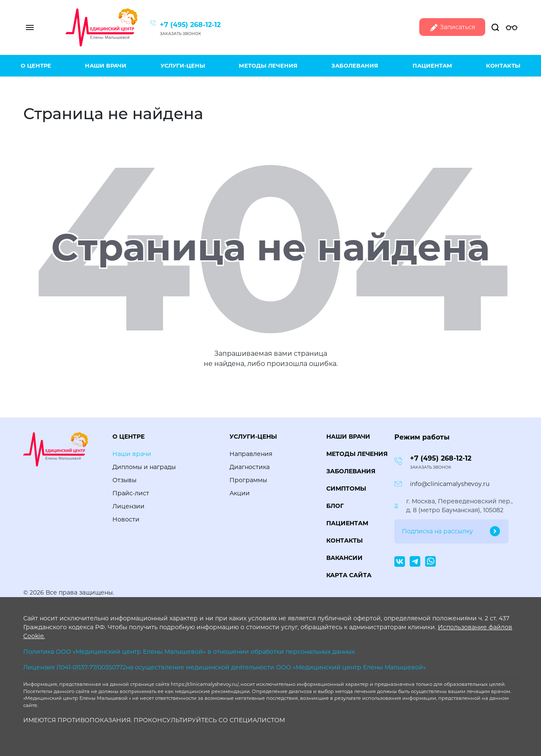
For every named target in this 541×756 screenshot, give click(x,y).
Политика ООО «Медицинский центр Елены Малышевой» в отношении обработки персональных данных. (190, 652)
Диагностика (250, 467)
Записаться (452, 28)
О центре (36, 66)
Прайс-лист (131, 493)
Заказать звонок (180, 34)
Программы (248, 480)
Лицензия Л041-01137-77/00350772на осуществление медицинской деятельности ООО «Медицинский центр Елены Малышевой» (225, 667)
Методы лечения (268, 66)
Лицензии (128, 506)
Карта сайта (349, 575)
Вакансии (344, 558)
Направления (251, 454)
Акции (240, 493)
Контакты (503, 66)
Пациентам (432, 66)
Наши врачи (106, 66)
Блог (335, 506)
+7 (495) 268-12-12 (190, 25)
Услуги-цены (183, 66)
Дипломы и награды (144, 467)
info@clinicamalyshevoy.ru (450, 484)
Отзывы (124, 480)
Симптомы (346, 489)
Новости (126, 519)
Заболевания (355, 66)
